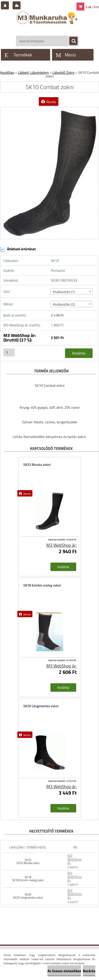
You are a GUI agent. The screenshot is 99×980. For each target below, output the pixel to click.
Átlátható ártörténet (18, 249)
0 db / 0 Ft (92, 7)
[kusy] (9, 352)
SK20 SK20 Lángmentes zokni (28, 896)
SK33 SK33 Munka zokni (28, 861)
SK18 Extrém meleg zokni (42, 585)
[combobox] (72, 291)
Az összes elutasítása (64, 971)
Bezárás (89, 971)
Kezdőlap (7, 72)
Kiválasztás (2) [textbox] (64, 304)
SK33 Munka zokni (37, 465)
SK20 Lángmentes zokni (41, 706)
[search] (71, 41)
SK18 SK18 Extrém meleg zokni (28, 879)
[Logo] (47, 22)
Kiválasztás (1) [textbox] (64, 292)
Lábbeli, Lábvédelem (33, 72)
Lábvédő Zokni (64, 72)
